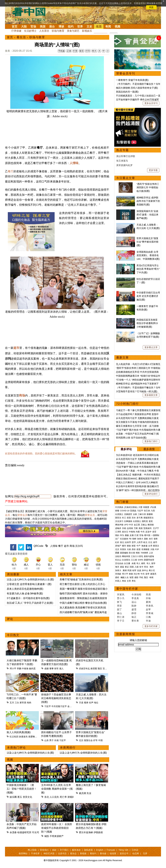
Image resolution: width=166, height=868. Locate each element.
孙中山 (145, 570)
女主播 (127, 563)
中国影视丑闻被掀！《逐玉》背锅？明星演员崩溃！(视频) (22, 789)
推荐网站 (23, 853)
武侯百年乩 (84, 669)
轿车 (56, 669)
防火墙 (132, 553)
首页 (15, 27)
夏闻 (148, 602)
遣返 (122, 567)
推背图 (94, 669)
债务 (156, 539)
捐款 (54, 850)
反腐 (132, 535)
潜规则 (71, 797)
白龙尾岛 (126, 560)
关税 (124, 528)
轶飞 (120, 602)
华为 (122, 535)
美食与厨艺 (73, 31)
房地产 (118, 546)
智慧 (132, 577)
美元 (122, 542)
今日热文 (13, 635)
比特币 (128, 542)
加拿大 (140, 539)
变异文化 (27, 797)
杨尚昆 (32, 669)
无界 (145, 853)
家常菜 (23, 703)
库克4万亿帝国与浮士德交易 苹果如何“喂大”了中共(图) (148, 269)
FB (130, 539)
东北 (47, 797)
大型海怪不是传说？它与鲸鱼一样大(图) (137, 391)
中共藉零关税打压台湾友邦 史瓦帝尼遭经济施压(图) (148, 296)
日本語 (135, 850)
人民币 (140, 542)
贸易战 (133, 511)
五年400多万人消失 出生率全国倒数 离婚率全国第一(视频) (57, 789)
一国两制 (155, 535)
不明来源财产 (57, 836)
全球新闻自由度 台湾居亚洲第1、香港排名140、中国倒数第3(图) (148, 255)
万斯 (136, 528)
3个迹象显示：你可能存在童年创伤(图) (28, 598)
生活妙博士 (30, 31)
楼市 (124, 546)
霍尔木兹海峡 (86, 832)
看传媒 (103, 853)
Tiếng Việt (123, 850)
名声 (91, 703)
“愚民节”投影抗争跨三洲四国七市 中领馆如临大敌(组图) (148, 187)
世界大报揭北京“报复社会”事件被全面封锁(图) (147, 242)
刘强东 (123, 549)
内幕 (138, 532)
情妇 (117, 535)
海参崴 (144, 546)
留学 (153, 563)
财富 (134, 546)
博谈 (61, 27)
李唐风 (150, 606)
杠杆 (117, 542)
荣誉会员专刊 (126, 74)
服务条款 (76, 850)
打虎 (137, 535)
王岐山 (144, 525)
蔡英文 (156, 546)
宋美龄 (118, 574)
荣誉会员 (22, 515)
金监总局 (72, 706)
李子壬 (121, 621)
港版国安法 (148, 518)
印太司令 (37, 832)
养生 (134, 581)
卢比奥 (153, 507)
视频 (117, 27)
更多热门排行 (151, 441)
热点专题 (122, 150)
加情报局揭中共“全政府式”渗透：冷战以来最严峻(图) (147, 215)
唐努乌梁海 (149, 556)
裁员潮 (82, 793)
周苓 (120, 606)
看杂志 (73, 853)
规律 (86, 703)
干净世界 (35, 853)
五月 (12, 703)
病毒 (117, 511)
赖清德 (151, 525)
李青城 (150, 613)
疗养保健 (16, 31)
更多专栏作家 (151, 626)
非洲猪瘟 (145, 549)
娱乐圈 (13, 797)
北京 (81, 740)
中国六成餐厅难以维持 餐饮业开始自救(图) (83, 603)
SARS (140, 560)
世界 (80, 27)
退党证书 (124, 853)
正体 (69, 51)
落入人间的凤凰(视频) (19, 732)
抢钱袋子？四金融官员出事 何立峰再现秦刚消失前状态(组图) (56, 698)
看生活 (21, 37)
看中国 (31, 14)
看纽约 (93, 853)
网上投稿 (32, 850)
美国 (43, 27)
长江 (124, 518)
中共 (131, 525)
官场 (33, 27)
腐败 (127, 535)
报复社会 (88, 740)
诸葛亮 (153, 574)
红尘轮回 (14, 737)
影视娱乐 (87, 31)
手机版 (61, 51)
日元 (150, 542)
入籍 (137, 567)
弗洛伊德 (119, 525)
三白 (17, 703)
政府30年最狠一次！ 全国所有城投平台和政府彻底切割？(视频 (57, 828)
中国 (100, 740)
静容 (134, 613)
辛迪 (148, 621)
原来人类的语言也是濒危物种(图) (25, 589)
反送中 (148, 532)
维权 (138, 553)
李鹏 (19, 669)
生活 (99, 27)
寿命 (124, 581)
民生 (146, 567)
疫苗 (129, 518)
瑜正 (134, 617)
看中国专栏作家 (127, 589)
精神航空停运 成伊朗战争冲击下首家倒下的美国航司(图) (148, 201)
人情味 (74, 163)
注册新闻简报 (126, 634)
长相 (56, 740)
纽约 (71, 27)
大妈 (129, 549)
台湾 (150, 546)
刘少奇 (137, 574)
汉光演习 (119, 521)
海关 (117, 567)
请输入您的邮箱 (138, 640)
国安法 (118, 518)
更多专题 (153, 170)
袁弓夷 (140, 518)
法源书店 (62, 853)
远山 (134, 602)
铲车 (95, 740)
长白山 (118, 560)
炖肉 (29, 703)
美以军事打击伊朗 (126, 156)
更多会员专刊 (151, 103)
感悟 (136, 577)
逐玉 (20, 797)
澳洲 (125, 570)
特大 (94, 51)
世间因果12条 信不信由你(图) (131, 438)
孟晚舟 (118, 528)
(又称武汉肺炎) (131, 507)
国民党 (145, 521)
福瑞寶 (113, 853)
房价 (134, 549)
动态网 (136, 853)
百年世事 (107, 669)
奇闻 (108, 27)
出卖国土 (119, 514)
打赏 (75, 51)
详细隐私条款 (25, 7)
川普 (140, 507)
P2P (157, 549)
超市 (16, 348)
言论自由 (119, 563)
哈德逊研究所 (24, 832)
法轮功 (118, 556)
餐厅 (11, 171)
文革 (129, 581)
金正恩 (137, 525)
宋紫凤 (121, 594)
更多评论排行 (151, 494)
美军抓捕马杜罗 (124, 165)
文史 (89, 27)
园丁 (120, 609)
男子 (51, 740)
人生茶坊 (44, 31)
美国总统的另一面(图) (127, 92)
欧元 (145, 542)
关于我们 (64, 850)
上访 (151, 553)
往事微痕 (128, 521)
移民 (143, 563)
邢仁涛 (121, 617)
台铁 (135, 514)
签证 (127, 567)
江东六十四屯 (137, 556)
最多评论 (126, 449)
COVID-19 (125, 511)
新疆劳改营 (149, 560)
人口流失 (54, 797)
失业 (89, 793)
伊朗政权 (98, 832)
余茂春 (13, 832)
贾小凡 (121, 598)
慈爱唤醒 (33, 737)
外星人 (118, 581)
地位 (96, 703)
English (100, 850)
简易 (148, 594)
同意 (151, 7)
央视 (134, 563)
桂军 (134, 570)
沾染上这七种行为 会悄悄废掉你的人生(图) (30, 579)
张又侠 (147, 511)
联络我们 (44, 850)
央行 (151, 539)
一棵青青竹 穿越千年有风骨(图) (132, 80)
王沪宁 (156, 528)
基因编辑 (124, 553)
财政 (129, 546)
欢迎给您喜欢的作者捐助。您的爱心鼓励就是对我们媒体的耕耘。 (41, 454)
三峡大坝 (142, 514)
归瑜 (148, 598)
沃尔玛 (79, 546)
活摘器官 (128, 514)
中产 (139, 546)
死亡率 (63, 797)
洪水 (134, 518)
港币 (155, 542)
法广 (117, 539)
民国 (129, 570)
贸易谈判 (148, 528)
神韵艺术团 (49, 853)
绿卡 (141, 567)
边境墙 (130, 528)
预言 (100, 669)
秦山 (120, 613)
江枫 (148, 617)
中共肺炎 (119, 507)
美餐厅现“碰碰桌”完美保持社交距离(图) (81, 579)
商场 (22, 395)
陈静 (134, 606)
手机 (141, 577)
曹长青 (135, 621)
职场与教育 (58, 31)
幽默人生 (125, 577)
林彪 (131, 574)
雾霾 (117, 553)
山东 (46, 740)
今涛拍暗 (137, 594)
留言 (82, 51)
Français (111, 850)
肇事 (51, 669)
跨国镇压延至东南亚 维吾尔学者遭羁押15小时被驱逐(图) (147, 323)
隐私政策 (88, 850)
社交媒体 (124, 539)
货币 (134, 542)
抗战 (139, 570)
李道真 (135, 598)
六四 (153, 511)
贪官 (154, 532)
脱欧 (146, 539)
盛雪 (134, 609)
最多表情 (149, 449)
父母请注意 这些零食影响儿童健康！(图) (29, 584)
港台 (52, 27)
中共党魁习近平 (59, 706)
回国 (132, 567)
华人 (138, 563)
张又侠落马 (122, 161)
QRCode (38, 546)
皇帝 (147, 574)
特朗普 (146, 507)
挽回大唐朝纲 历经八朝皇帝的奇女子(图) (137, 88)
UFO (126, 525)
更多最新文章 (151, 395)
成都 (46, 669)
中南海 (25, 669)
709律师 (144, 553)
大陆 (24, 27)
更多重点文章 (151, 347)
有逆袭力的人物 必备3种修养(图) (25, 594)
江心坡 (134, 560)
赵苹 (148, 609)
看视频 (83, 853)
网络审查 (126, 556)
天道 (81, 703)
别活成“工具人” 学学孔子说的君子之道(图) (30, 603)
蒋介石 (152, 570)
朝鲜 (134, 539)
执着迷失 (23, 737)
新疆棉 (150, 514)
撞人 (61, 669)
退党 (151, 521)
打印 (88, 51)
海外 (152, 567)
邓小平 (13, 669)
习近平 (48, 706)
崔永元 (125, 532)
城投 (47, 836)
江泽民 (118, 532)
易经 (117, 577)
